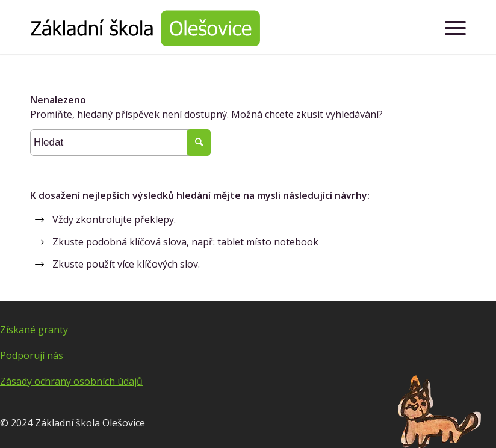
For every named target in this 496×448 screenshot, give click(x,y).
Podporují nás (32, 355)
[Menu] (449, 27)
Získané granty (34, 330)
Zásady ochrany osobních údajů (71, 381)
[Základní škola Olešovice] (145, 27)
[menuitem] (449, 27)
